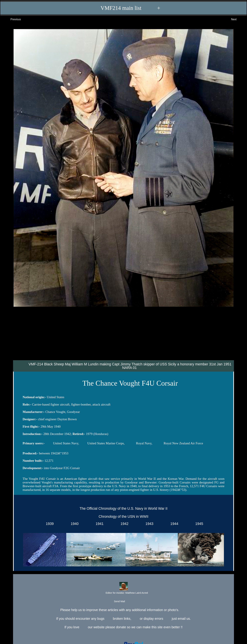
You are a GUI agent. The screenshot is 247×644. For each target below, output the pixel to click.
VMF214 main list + (125, 8)
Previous (12, 19)
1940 (74, 524)
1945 (198, 524)
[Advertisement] (123, 335)
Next (237, 19)
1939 (49, 524)
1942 (124, 524)
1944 (173, 524)
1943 (148, 524)
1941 (99, 524)
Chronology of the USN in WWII (123, 516)
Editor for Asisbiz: (123, 588)
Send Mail (123, 602)
